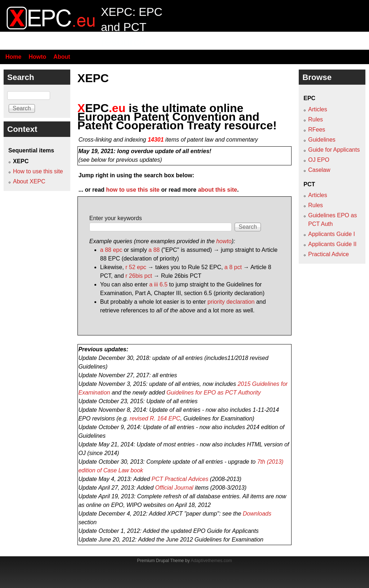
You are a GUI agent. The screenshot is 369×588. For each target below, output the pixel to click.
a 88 (154, 250)
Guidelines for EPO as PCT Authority (214, 393)
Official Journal (174, 488)
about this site (217, 190)
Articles (317, 109)
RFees (317, 130)
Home (13, 57)
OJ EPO (319, 160)
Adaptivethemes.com (211, 561)
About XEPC (29, 181)
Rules (315, 119)
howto (224, 241)
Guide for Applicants (334, 150)
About (62, 57)
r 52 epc (136, 267)
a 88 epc (111, 250)
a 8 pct (233, 267)
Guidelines (322, 140)
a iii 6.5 (158, 284)
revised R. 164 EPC (155, 418)
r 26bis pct (139, 276)
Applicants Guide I (332, 234)
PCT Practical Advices (180, 479)
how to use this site (133, 190)
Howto (37, 57)
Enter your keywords (116, 218)
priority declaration (231, 302)
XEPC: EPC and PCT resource (132, 27)
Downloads (257, 514)
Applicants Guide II (332, 244)
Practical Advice (328, 254)
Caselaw (319, 170)
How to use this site (38, 171)
